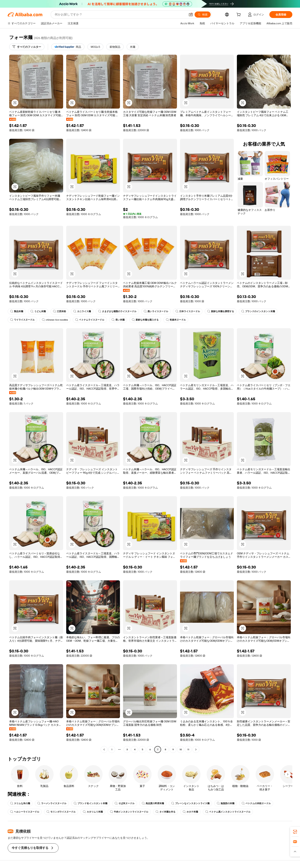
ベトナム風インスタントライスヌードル (228, 812)
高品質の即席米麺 (153, 803)
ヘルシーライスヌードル (25, 812)
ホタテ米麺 (190, 812)
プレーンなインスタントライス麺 (190, 803)
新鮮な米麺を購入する (145, 320)
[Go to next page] (196, 749)
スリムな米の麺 (20, 803)
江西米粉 (60, 311)
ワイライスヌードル (22, 320)
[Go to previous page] (104, 749)
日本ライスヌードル (188, 311)
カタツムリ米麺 (93, 812)
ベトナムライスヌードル (90, 320)
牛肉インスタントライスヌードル (129, 812)
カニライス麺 (82, 311)
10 (181, 749)
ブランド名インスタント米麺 (90, 803)
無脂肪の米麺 (226, 803)
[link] (295, 832)
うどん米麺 (38, 311)
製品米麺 (17, 311)
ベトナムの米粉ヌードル (256, 803)
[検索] (203, 15)
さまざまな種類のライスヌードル (117, 311)
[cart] (239, 15)
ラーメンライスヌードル (52, 803)
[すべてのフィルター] (27, 47)
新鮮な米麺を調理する (221, 311)
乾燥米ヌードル (176, 320)
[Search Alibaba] (120, 15)
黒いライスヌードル (156, 311)
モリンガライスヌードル (61, 812)
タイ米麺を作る (165, 812)
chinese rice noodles (55, 320)
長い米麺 (118, 320)
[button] (191, 15)
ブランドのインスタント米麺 (258, 311)
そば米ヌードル (125, 803)
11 (188, 749)
